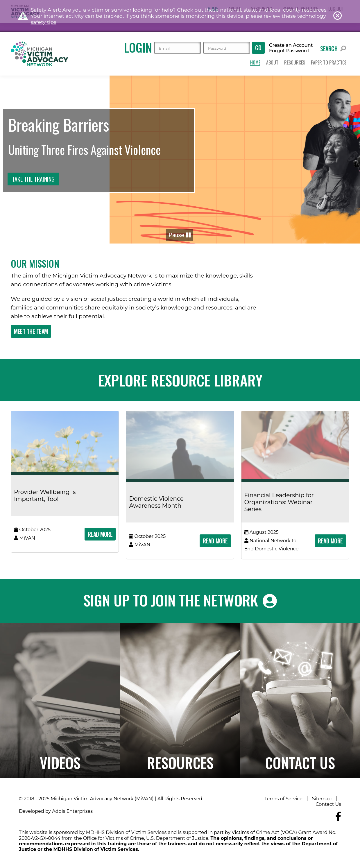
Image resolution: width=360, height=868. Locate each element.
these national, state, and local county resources (266, 10)
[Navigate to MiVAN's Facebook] (338, 816)
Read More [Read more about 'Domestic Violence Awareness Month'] (215, 541)
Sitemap (322, 799)
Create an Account (291, 45)
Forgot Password (289, 51)
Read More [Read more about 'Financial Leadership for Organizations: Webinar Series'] (330, 541)
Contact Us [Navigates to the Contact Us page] (300, 762)
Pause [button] (180, 235)
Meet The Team (31, 331)
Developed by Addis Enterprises (56, 811)
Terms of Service (283, 799)
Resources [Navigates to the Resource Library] (180, 762)
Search (333, 49)
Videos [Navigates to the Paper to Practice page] (60, 762)
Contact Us (328, 804)
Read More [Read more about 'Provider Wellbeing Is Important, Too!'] (100, 534)
